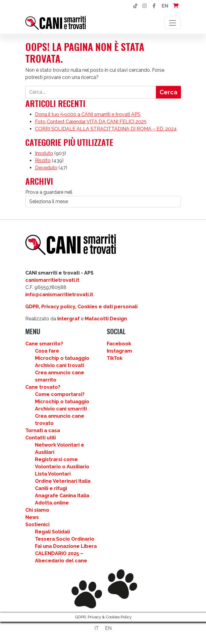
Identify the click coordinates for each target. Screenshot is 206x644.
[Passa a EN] (108, 628)
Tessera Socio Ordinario (65, 539)
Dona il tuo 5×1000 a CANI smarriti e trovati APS (88, 114)
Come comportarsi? (60, 394)
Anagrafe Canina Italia (62, 496)
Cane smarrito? (44, 344)
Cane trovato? (43, 387)
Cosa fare (47, 351)
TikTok (115, 358)
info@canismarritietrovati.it (59, 295)
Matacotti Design (106, 319)
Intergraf (68, 319)
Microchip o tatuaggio (62, 358)
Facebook (119, 344)
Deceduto (46, 168)
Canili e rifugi (51, 488)
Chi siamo (37, 510)
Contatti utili (41, 438)
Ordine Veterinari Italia (63, 481)
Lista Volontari (53, 474)
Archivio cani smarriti (61, 409)
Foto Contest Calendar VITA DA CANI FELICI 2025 (91, 122)
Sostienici (37, 525)
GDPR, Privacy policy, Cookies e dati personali (81, 307)
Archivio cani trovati (60, 365)
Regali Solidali (52, 532)
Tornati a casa (43, 430)
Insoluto (44, 153)
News (32, 517)
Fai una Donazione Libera (66, 546)
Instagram (119, 351)
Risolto (43, 160)
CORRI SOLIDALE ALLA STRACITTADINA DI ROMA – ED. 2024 (106, 129)
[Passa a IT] (97, 628)
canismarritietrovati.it (52, 280)
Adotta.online (52, 503)
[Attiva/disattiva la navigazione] (173, 23)
